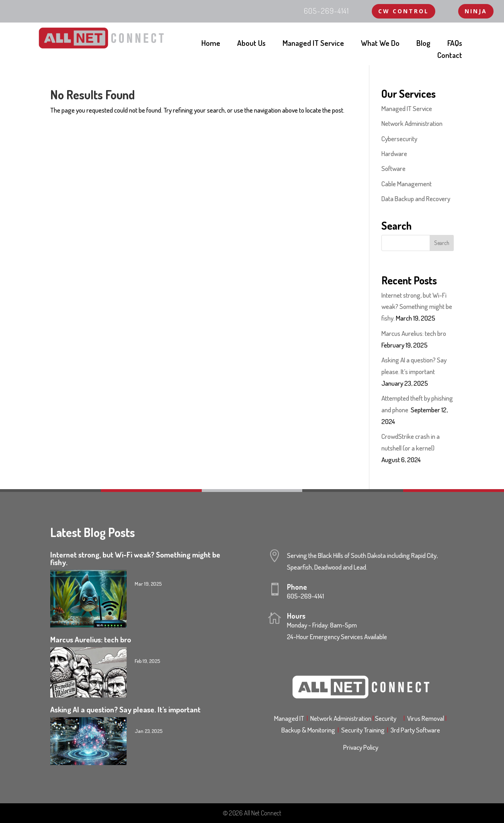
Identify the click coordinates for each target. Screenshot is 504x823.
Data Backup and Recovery (416, 199)
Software (393, 168)
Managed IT (289, 718)
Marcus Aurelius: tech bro (414, 333)
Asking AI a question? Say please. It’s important (125, 709)
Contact (450, 56)
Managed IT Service (313, 44)
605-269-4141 (305, 596)
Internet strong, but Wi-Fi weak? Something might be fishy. (417, 307)
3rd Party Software (415, 730)
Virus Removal (427, 718)
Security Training (364, 730)
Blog (423, 44)
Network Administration (412, 123)
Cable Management (407, 184)
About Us (251, 44)
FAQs (455, 44)
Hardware (394, 153)
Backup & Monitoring (311, 730)
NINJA (476, 11)
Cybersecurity (399, 139)
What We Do (380, 44)
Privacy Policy (361, 747)
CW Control (404, 11)
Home (211, 44)
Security (388, 718)
